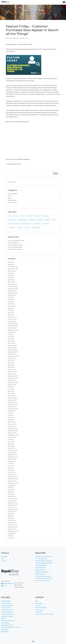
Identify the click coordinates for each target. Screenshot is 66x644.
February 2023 (12, 284)
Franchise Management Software (44, 563)
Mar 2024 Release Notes (15, 245)
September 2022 (13, 293)
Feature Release (25, 38)
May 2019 (11, 365)
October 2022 (12, 291)
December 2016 (13, 428)
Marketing (4, 618)
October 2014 (12, 481)
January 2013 (12, 523)
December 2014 (13, 477)
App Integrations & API (7, 625)
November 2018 (13, 378)
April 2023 (11, 280)
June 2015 (11, 466)
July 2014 (11, 488)
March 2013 (12, 520)
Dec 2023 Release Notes (15, 249)
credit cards (38, 216)
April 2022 (11, 304)
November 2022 (13, 288)
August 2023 (12, 271)
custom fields (37, 224)
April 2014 (11, 494)
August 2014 (12, 485)
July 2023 (11, 273)
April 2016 (11, 446)
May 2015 (11, 468)
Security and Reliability (41, 608)
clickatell (40, 220)
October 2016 (12, 433)
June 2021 (11, 310)
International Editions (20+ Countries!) (11, 627)
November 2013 (13, 505)
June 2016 (11, 442)
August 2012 (12, 533)
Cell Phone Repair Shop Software (44, 561)
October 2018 (12, 380)
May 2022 (11, 302)
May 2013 (11, 516)
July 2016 (11, 439)
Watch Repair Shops (40, 567)
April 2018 (11, 393)
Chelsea (9, 38)
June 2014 (11, 490)
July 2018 (11, 387)
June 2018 (11, 389)
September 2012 (13, 531)
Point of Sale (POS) (6, 603)
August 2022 (12, 295)
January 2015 (12, 474)
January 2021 (12, 321)
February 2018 (12, 398)
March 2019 (12, 369)
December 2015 (13, 455)
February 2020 (12, 345)
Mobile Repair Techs (41, 574)
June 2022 (11, 299)
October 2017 (12, 407)
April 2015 (11, 470)
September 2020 (13, 330)
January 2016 (12, 453)
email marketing (22, 220)
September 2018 (13, 383)
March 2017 (12, 422)
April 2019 (11, 367)
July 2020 (11, 334)
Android (27, 228)
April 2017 (11, 420)
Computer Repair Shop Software (44, 556)
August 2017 (12, 411)
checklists (20, 228)
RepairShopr (4, 556)
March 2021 (12, 317)
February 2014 (12, 498)
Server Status (39, 612)
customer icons (36, 228)
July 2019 (11, 361)
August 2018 (12, 385)
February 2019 (12, 372)
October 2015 (12, 459)
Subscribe (12, 182)
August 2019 (12, 358)
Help (36, 601)
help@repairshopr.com (8, 583)
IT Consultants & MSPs (41, 559)
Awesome (15, 216)
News (10, 198)
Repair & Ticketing (6, 601)
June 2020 (11, 337)
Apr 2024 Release (13, 243)
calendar (46, 216)
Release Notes (12, 200)
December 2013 (13, 503)
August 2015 (12, 461)
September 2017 (13, 409)
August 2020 (12, 332)
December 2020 (13, 323)
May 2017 (11, 418)
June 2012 (11, 538)
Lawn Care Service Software (43, 581)
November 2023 (13, 267)
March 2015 (12, 472)
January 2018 (12, 400)
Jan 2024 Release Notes (15, 247)
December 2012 (13, 525)
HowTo (10, 196)
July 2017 (11, 413)
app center (30, 216)
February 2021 (12, 319)
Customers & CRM (6, 608)
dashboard (48, 220)
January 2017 (12, 426)
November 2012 (13, 527)
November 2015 (13, 457)
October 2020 (12, 328)
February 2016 (12, 450)
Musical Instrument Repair (42, 572)
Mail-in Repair (5, 629)
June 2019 (11, 363)
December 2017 (13, 402)
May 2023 (11, 278)
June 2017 (11, 415)
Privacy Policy (39, 603)
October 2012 (12, 529)
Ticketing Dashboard (6, 612)
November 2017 (13, 404)
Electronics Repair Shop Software (44, 578)
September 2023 (13, 269)
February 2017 (12, 424)
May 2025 (11, 262)
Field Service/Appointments (8, 621)
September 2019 (13, 356)
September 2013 (13, 509)
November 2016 (13, 431)
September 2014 (13, 483)
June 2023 (11, 275)
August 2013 (12, 512)
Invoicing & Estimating (7, 616)
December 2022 (13, 286)
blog (54, 220)
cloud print (12, 228)
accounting (46, 224)
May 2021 (11, 313)
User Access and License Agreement (45, 614)
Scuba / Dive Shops (40, 570)
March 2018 (12, 396)
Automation (32, 220)
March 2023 (12, 282)
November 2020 (13, 326)
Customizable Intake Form (8, 614)
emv (10, 216)
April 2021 (11, 315)
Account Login (39, 610)
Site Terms (38, 605)
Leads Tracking (5, 623)
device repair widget (14, 224)
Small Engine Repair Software (43, 576)
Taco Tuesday (12, 202)
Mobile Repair (5, 632)
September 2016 (13, 435)
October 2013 (12, 507)
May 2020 (11, 339)
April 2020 (11, 341)
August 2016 (12, 437)
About (3, 586)
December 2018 (13, 376)
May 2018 (11, 391)
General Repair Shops (41, 565)
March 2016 (12, 448)
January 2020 (12, 348)
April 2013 (11, 518)
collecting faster (26, 224)
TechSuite (4, 561)
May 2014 (11, 492)
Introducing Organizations (16, 241)
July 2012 (11, 536)
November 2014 (13, 479)
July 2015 (11, 463)
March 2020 (12, 343)
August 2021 (12, 306)
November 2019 (13, 352)
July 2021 (11, 308)
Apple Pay (22, 216)
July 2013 (11, 514)
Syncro (3, 559)
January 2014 (12, 501)
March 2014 (12, 496)
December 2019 (13, 350)
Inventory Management (7, 605)
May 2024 (11, 264)
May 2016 (11, 444)
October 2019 (12, 354)
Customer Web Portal (7, 610)
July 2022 (11, 297)
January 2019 (12, 374)
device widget (12, 220)
